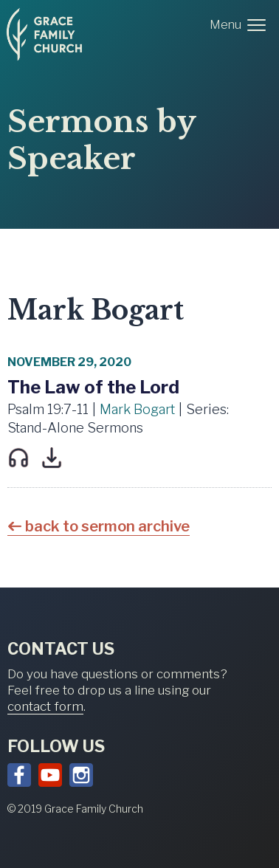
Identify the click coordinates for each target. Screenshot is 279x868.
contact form (45, 706)
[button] (241, 25)
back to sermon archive (107, 526)
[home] (44, 35)
